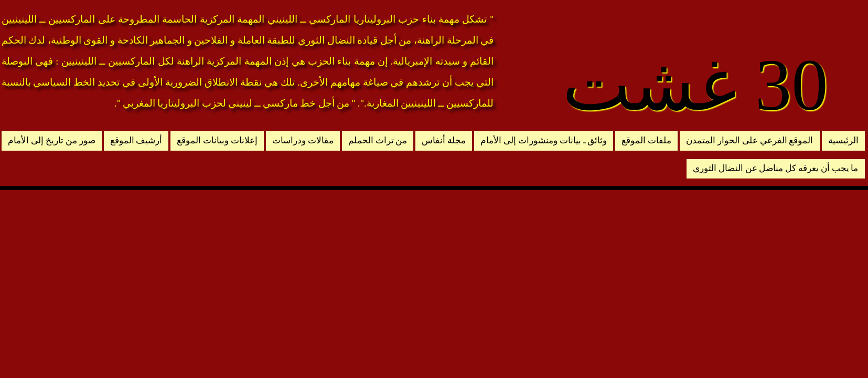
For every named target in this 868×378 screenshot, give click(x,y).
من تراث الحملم (378, 140)
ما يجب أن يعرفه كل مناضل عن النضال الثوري (776, 168)
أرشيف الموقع (136, 140)
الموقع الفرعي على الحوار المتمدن (749, 140)
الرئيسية (843, 140)
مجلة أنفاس (444, 140)
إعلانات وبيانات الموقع (217, 140)
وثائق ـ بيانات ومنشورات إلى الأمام (544, 140)
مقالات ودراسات (303, 140)
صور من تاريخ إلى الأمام (51, 140)
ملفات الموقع (646, 140)
